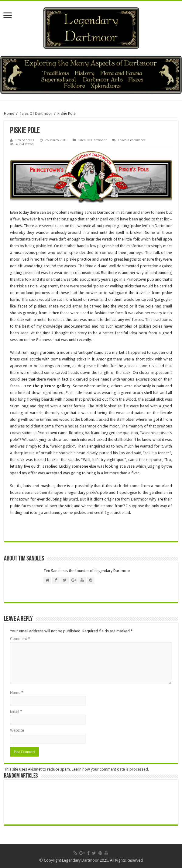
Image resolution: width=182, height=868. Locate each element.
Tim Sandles (25, 140)
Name (17, 692)
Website (17, 730)
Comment (20, 639)
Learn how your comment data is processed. (110, 769)
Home (9, 113)
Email (16, 711)
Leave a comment (132, 140)
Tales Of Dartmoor (36, 113)
